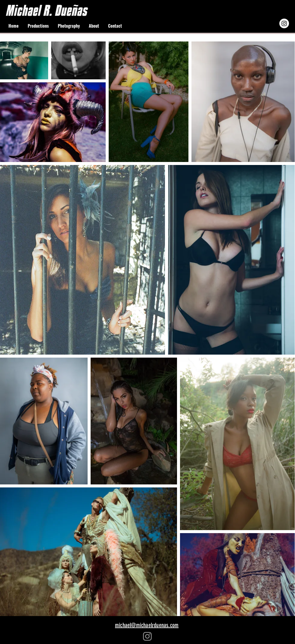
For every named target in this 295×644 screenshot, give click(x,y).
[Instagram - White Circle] (284, 23)
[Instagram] (147, 636)
